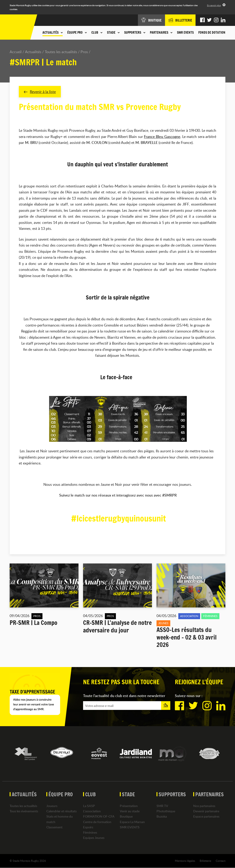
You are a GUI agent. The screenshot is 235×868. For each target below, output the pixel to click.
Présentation (129, 806)
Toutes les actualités (61, 52)
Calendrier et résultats (62, 811)
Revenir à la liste (40, 92)
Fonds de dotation (212, 33)
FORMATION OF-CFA (99, 817)
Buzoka (162, 817)
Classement (54, 827)
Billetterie (205, 861)
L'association (92, 811)
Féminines (90, 832)
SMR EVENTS (185, 33)
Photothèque (166, 811)
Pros (84, 52)
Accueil (16, 52)
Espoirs (88, 827)
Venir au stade (130, 811)
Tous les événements (24, 811)
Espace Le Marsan (132, 822)
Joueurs (52, 806)
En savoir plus (214, 5)
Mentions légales (185, 861)
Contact (221, 861)
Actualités (33, 52)
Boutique (126, 817)
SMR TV (162, 806)
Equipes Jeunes (94, 838)
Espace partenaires (206, 817)
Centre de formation (97, 822)
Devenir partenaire (206, 811)
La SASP (89, 806)
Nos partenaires (204, 806)
